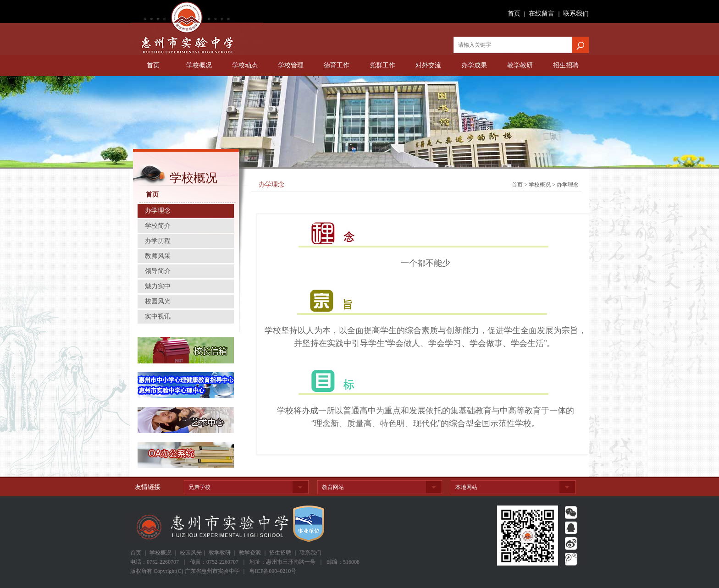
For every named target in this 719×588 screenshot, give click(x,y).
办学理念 (158, 211)
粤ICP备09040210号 (273, 571)
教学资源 (250, 553)
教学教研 (520, 65)
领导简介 (158, 271)
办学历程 (158, 241)
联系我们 (576, 14)
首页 (514, 14)
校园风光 (158, 301)
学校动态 (245, 65)
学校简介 (158, 226)
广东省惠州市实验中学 (197, 27)
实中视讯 (158, 316)
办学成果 (474, 65)
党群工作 (382, 65)
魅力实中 (158, 286)
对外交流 (428, 65)
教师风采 (158, 256)
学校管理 (291, 65)
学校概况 (199, 65)
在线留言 (542, 14)
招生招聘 (566, 65)
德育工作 (337, 65)
